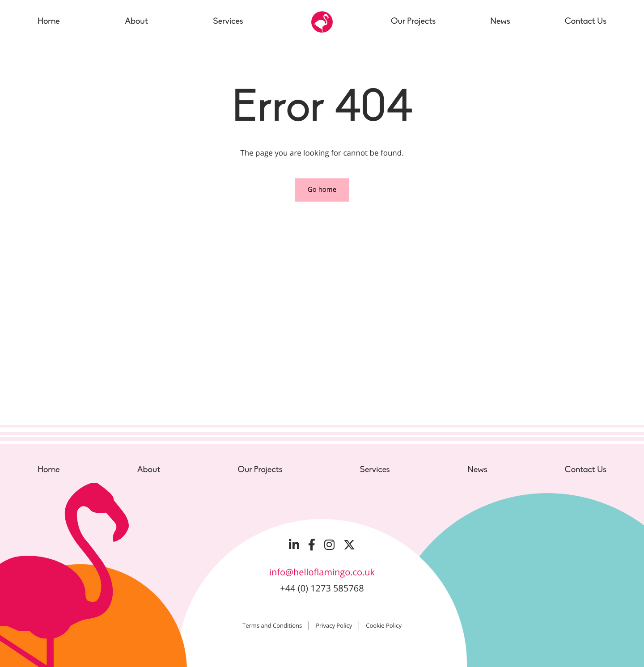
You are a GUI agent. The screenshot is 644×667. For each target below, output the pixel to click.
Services (375, 470)
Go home (322, 190)
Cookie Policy (384, 625)
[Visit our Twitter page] (349, 545)
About (149, 470)
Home (49, 470)
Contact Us (586, 470)
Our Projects (260, 470)
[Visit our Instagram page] (329, 545)
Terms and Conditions (272, 625)
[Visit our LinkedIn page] (294, 545)
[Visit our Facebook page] (312, 545)
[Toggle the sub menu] (250, 22)
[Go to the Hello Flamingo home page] (322, 22)
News (477, 470)
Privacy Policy (334, 625)
